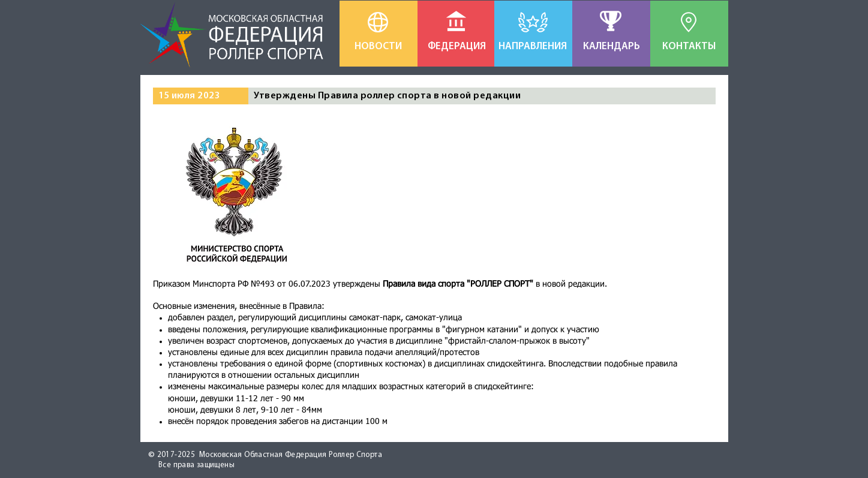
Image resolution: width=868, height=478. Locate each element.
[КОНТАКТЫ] (690, 47)
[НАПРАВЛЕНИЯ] (533, 47)
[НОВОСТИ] (378, 47)
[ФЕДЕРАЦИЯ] (457, 47)
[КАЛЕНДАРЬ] (612, 47)
